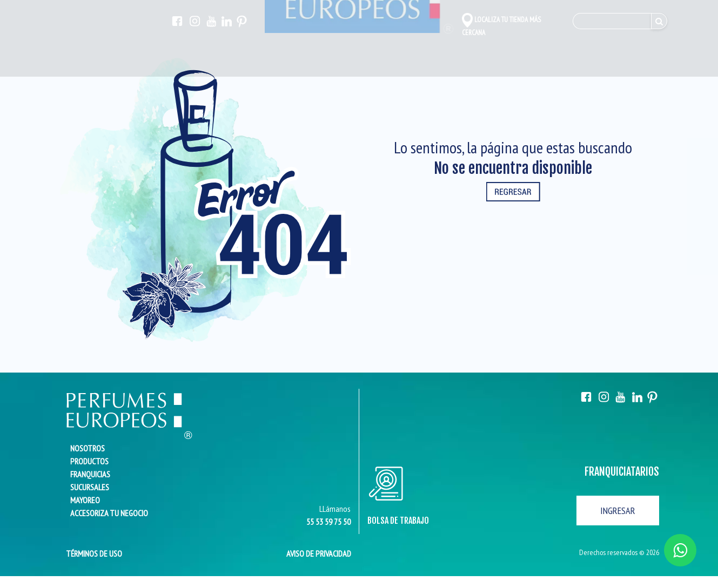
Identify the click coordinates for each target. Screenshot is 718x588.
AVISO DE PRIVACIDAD (319, 553)
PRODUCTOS (89, 461)
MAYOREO (85, 500)
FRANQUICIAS (90, 474)
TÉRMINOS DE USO (91, 553)
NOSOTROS (88, 448)
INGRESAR (618, 511)
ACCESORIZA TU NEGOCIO (109, 513)
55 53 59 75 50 (328, 522)
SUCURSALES (90, 487)
